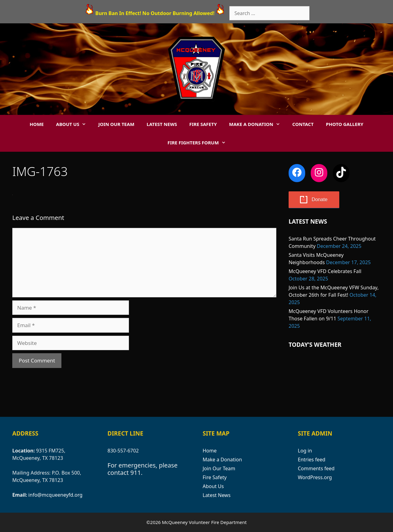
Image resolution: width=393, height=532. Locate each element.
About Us (74, 124)
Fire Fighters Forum (199, 143)
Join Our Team (116, 124)
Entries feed (312, 460)
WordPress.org (315, 477)
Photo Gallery (344, 124)
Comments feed (316, 468)
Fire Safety (203, 124)
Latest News (162, 124)
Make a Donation (258, 124)
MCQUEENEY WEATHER (335, 381)
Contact (303, 124)
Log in (305, 451)
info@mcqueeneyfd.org (55, 495)
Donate (320, 199)
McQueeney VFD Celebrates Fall (325, 271)
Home (37, 124)
